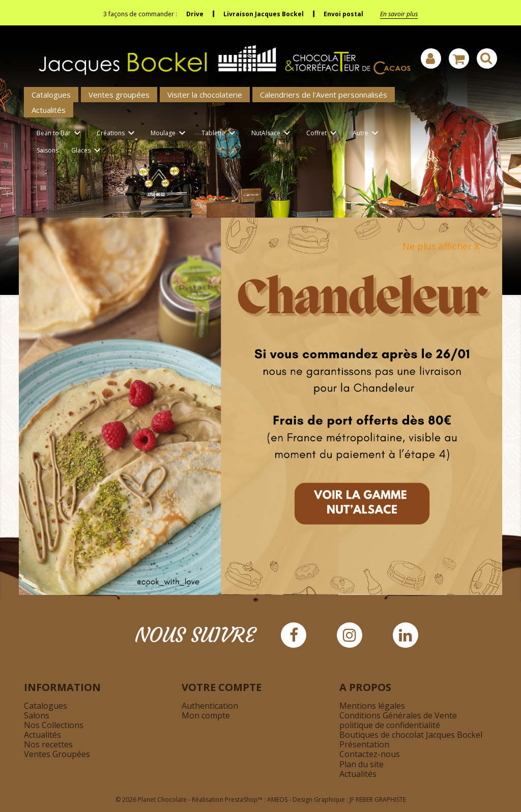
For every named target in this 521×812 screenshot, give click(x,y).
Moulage (170, 133)
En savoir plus (399, 14)
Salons (37, 715)
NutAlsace (272, 133)
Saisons (48, 150)
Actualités (49, 110)
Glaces (88, 151)
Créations (117, 133)
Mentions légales (372, 706)
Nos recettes (48, 744)
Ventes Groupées (57, 754)
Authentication (210, 706)
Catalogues (51, 95)
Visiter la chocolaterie (205, 95)
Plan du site (361, 764)
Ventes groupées (119, 95)
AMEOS (277, 800)
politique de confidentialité (390, 725)
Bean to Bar (60, 133)
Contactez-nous (370, 754)
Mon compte (206, 715)
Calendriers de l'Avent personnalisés (324, 95)
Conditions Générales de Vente (398, 715)
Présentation (364, 744)
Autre (367, 133)
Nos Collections (54, 725)
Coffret (323, 133)
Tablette (220, 133)
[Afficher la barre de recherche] (487, 58)
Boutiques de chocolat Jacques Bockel (411, 735)
